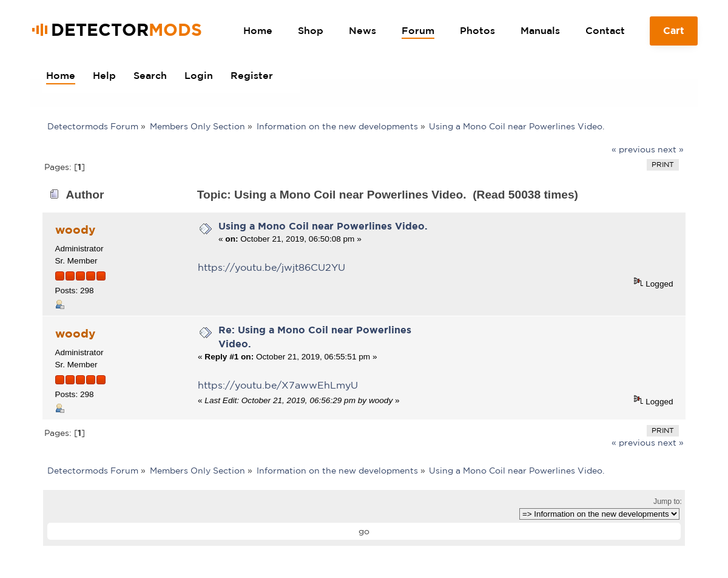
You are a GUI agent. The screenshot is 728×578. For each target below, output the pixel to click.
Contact (605, 30)
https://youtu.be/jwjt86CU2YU (271, 267)
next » (671, 149)
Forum (418, 30)
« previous (633, 149)
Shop (311, 30)
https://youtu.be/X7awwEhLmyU (278, 385)
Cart (674, 35)
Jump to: (668, 501)
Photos (477, 30)
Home (258, 30)
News (362, 30)
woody (75, 229)
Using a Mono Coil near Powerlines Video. (323, 226)
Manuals (540, 30)
